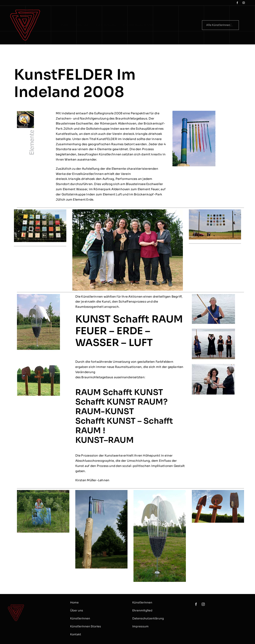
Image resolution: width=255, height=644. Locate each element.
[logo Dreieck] (25, 11)
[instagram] (244, 3)
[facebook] (237, 3)
